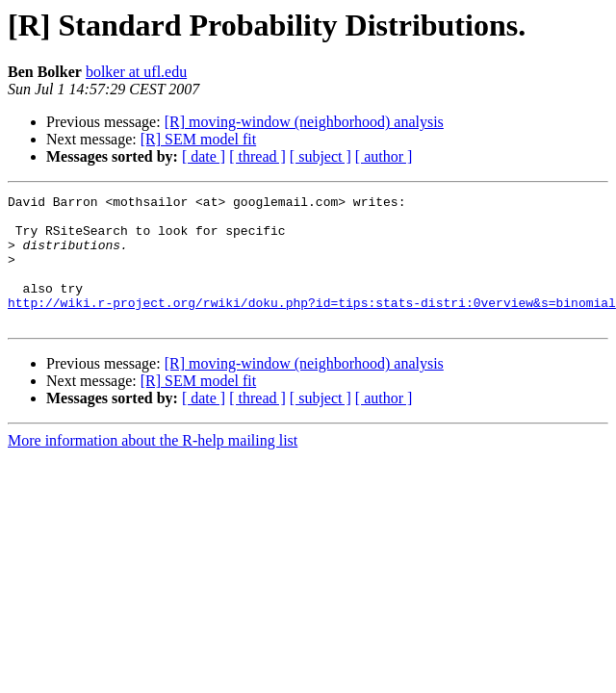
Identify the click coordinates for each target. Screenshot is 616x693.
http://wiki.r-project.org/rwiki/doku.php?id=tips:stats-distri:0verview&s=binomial (312, 325)
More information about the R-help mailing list (153, 466)
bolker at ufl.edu (136, 72)
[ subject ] (321, 156)
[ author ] (384, 156)
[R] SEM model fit (198, 139)
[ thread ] (257, 156)
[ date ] (204, 156)
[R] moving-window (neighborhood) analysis (304, 122)
